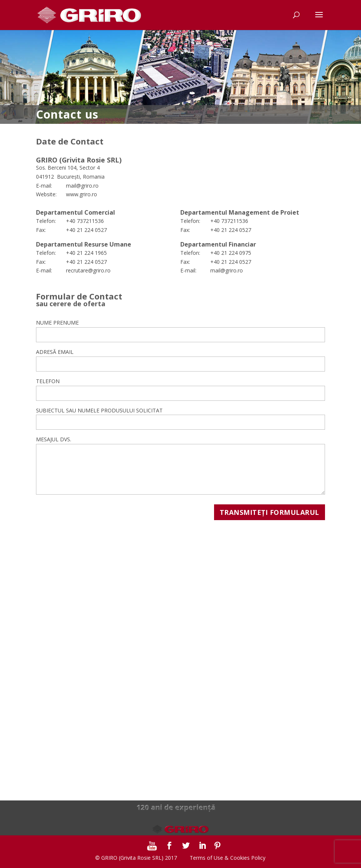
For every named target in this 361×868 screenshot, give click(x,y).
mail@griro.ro (82, 186)
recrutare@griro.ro (88, 270)
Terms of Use (206, 858)
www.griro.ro (82, 194)
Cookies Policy (248, 858)
